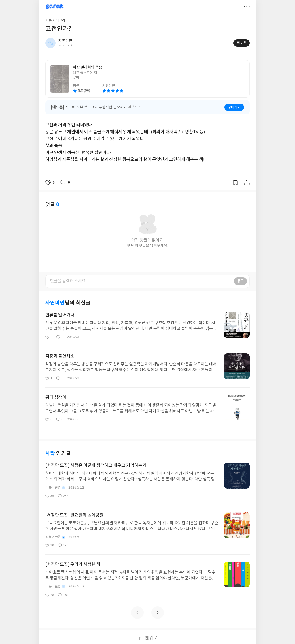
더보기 (247, 6)
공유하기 (247, 183)
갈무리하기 (235, 183)
